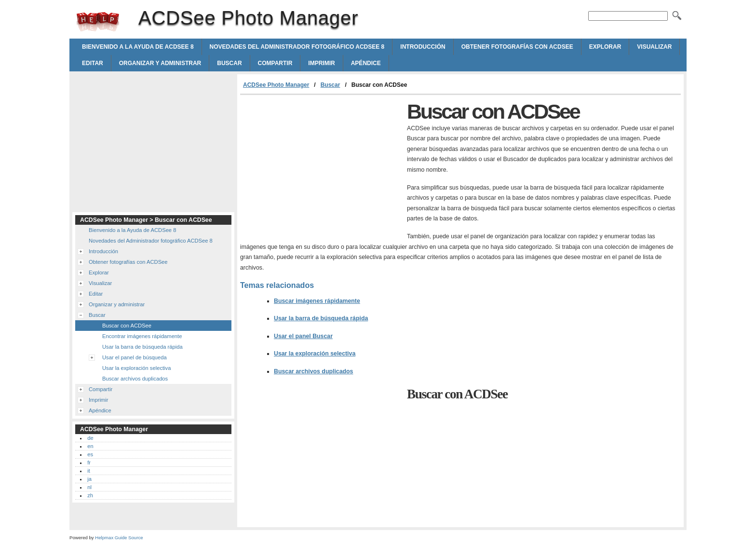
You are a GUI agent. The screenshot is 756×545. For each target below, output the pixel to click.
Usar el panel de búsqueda (135, 357)
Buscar (229, 63)
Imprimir (321, 63)
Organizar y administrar (160, 63)
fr (89, 463)
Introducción (423, 47)
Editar (93, 63)
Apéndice (366, 63)
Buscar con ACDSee (127, 326)
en (90, 446)
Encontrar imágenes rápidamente (142, 336)
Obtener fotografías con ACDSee (517, 47)
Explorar (605, 47)
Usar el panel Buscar (303, 336)
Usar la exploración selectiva (315, 354)
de (90, 438)
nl (89, 487)
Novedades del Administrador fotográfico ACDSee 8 (297, 47)
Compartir (275, 63)
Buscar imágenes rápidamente (317, 301)
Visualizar (654, 47)
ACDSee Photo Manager (98, 22)
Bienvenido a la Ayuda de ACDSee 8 (138, 47)
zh (90, 495)
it (89, 471)
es (90, 454)
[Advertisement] (321, 167)
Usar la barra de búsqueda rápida (321, 318)
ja (89, 479)
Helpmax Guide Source (119, 538)
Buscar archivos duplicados (313, 371)
